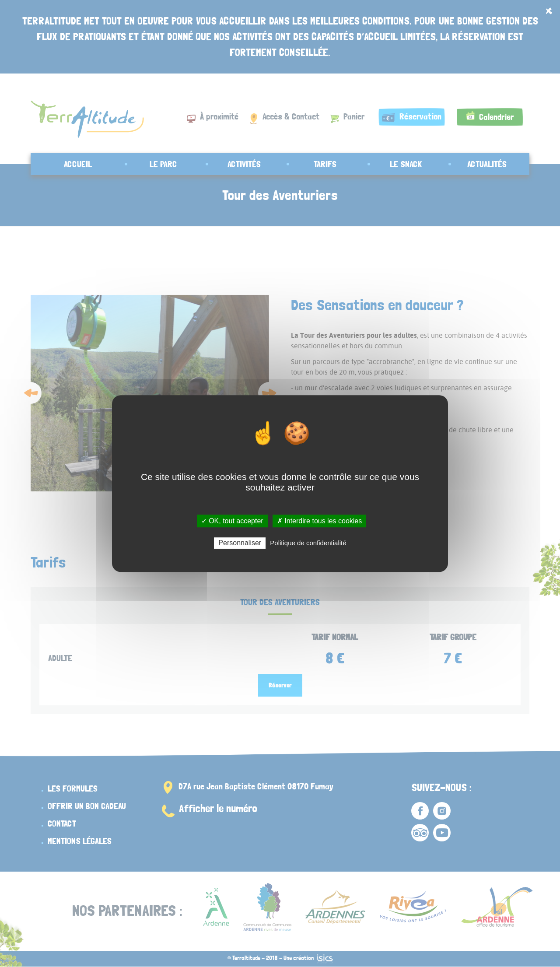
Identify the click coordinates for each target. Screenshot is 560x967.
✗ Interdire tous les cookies (319, 521)
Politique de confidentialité (308, 543)
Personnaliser (240, 543)
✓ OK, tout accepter (232, 521)
